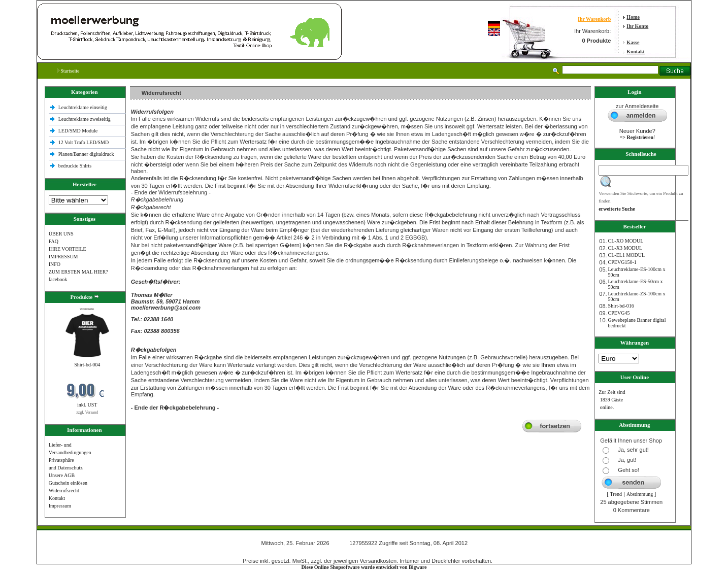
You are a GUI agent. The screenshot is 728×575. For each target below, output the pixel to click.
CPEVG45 (619, 313)
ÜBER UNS (61, 234)
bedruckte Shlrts (75, 166)
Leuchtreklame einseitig (84, 107)
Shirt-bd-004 (87, 365)
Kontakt (636, 52)
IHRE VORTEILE (68, 249)
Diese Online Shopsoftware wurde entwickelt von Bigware (364, 567)
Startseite (68, 71)
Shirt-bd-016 (621, 306)
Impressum (60, 506)
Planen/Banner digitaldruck (86, 154)
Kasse (633, 42)
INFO (55, 264)
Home (633, 17)
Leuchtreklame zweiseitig (85, 119)
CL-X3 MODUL (625, 248)
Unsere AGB (62, 475)
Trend (616, 494)
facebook (58, 279)
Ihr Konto (637, 26)
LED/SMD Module (78, 131)
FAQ (54, 241)
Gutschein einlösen (68, 483)
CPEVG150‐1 (622, 262)
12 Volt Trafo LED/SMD (84, 142)
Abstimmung (640, 494)
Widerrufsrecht (64, 491)
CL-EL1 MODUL (627, 255)
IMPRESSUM (63, 257)
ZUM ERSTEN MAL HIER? (78, 272)
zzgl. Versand (87, 412)
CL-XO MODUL (626, 241)
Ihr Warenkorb (594, 19)
